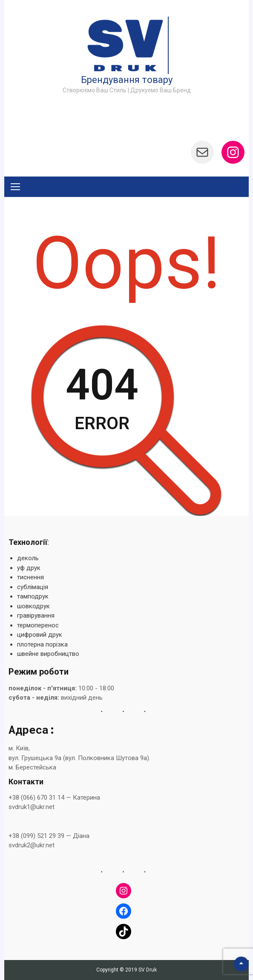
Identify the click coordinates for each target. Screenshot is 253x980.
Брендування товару (127, 80)
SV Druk (148, 970)
